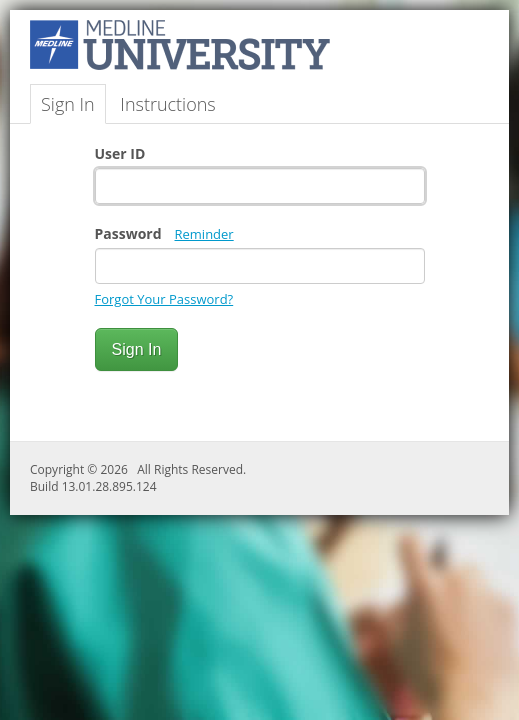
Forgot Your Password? (164, 299)
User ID (120, 153)
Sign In (68, 104)
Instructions (167, 104)
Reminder (204, 234)
